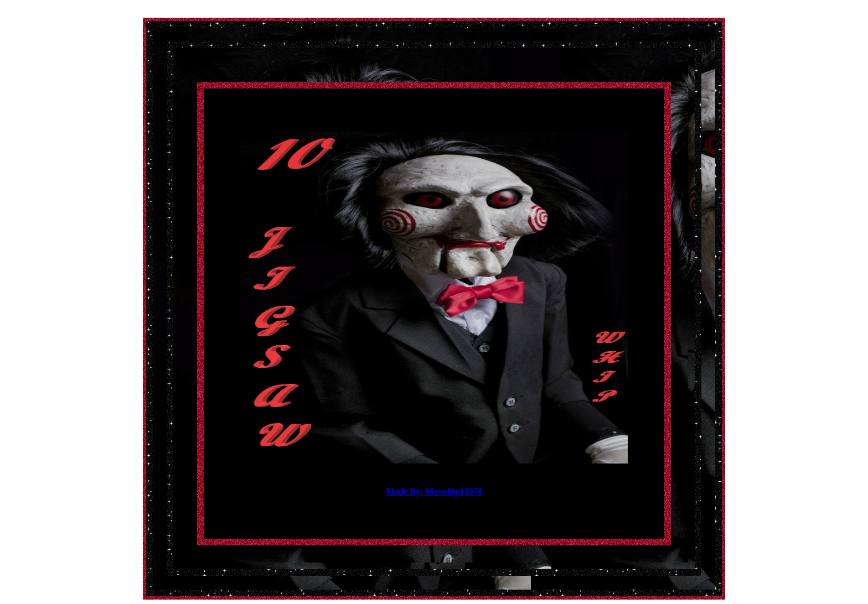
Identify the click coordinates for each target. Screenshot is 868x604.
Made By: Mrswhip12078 (434, 491)
